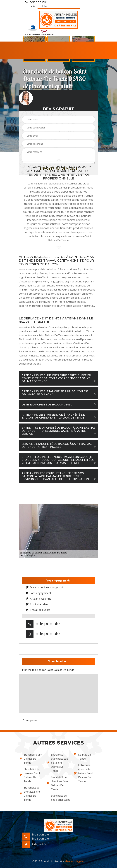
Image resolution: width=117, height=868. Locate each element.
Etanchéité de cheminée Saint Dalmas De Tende (58, 783)
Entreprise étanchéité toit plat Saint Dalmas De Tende (57, 763)
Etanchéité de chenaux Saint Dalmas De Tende (30, 794)
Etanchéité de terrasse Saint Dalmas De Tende (30, 775)
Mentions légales (75, 861)
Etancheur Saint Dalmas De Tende (31, 759)
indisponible (36, 2)
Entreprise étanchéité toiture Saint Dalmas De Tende (84, 773)
